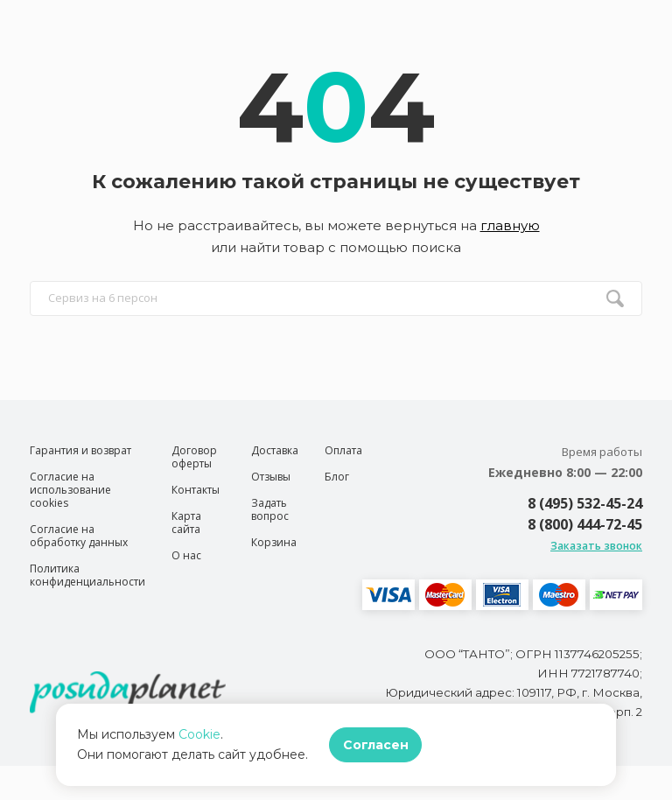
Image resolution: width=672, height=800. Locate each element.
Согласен (376, 745)
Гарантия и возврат (80, 450)
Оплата (343, 450)
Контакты (196, 490)
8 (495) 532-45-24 (585, 503)
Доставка (275, 450)
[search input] (336, 298)
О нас (186, 555)
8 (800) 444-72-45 (585, 524)
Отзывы (271, 477)
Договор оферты (194, 457)
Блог (337, 477)
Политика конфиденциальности (87, 575)
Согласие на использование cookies (70, 490)
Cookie (199, 734)
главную (510, 225)
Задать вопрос (270, 509)
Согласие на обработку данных (79, 536)
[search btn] (615, 298)
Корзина (274, 542)
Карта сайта (186, 523)
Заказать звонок (596, 546)
